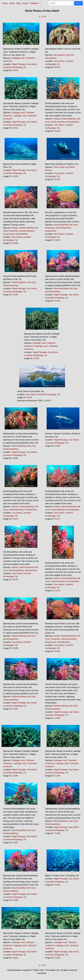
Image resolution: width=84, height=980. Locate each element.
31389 (15, 900)
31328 (15, 243)
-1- (39, 17)
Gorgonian (13, 231)
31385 (57, 776)
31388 (57, 833)
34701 (29, 397)
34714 (15, 70)
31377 (57, 519)
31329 (15, 176)
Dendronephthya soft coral (65, 225)
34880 (15, 458)
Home (5, 3)
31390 (57, 885)
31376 (15, 519)
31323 (57, 179)
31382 (15, 709)
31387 (15, 843)
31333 (57, 240)
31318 (57, 131)
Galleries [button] (35, 3)
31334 (15, 295)
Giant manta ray (61, 167)
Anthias (57, 119)
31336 (36, 358)
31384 (15, 776)
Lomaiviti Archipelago (13, 67)
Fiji (25, 67)
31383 (57, 718)
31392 (57, 958)
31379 (57, 591)
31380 (15, 648)
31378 (15, 580)
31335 (57, 301)
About (12, 3)
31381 (57, 651)
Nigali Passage (19, 64)
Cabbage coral (18, 58)
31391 (15, 958)
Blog (19, 3)
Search (26, 3)
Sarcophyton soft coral (64, 55)
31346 (57, 446)
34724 (57, 67)
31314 (15, 128)
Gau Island (32, 64)
